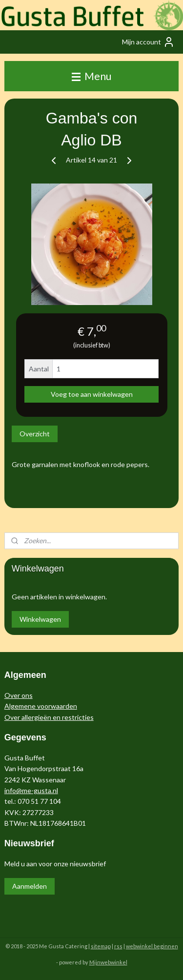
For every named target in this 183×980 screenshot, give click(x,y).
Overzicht (35, 434)
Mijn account (148, 42)
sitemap (101, 946)
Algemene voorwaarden (41, 706)
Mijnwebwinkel (108, 962)
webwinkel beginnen (152, 946)
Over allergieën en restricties (49, 717)
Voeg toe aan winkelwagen (92, 394)
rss (118, 946)
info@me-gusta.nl (31, 790)
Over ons (19, 695)
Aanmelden (30, 886)
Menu (91, 76)
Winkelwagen (40, 619)
